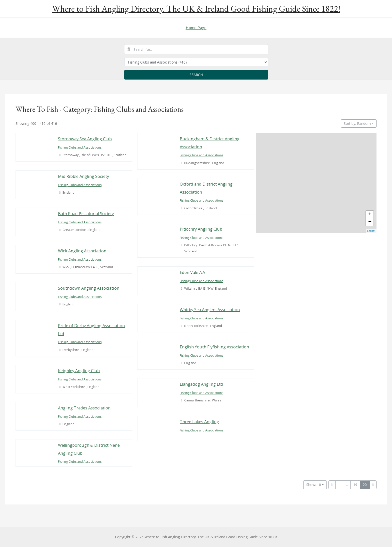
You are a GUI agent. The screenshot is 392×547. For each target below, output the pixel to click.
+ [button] (370, 215)
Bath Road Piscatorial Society (86, 213)
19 (355, 485)
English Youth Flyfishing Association (215, 347)
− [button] (370, 222)
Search (196, 75)
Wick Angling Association (83, 251)
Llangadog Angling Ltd (202, 384)
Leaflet (371, 231)
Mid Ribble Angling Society (84, 176)
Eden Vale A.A (193, 272)
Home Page (196, 28)
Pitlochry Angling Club (201, 229)
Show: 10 (314, 485)
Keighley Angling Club (79, 371)
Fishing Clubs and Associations (81, 147)
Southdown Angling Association (89, 288)
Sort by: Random (357, 123)
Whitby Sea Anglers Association (210, 310)
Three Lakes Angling (200, 422)
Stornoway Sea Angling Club (85, 139)
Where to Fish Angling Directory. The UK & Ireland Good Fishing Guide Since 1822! (196, 9)
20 (365, 485)
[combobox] (196, 49)
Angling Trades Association (85, 408)
